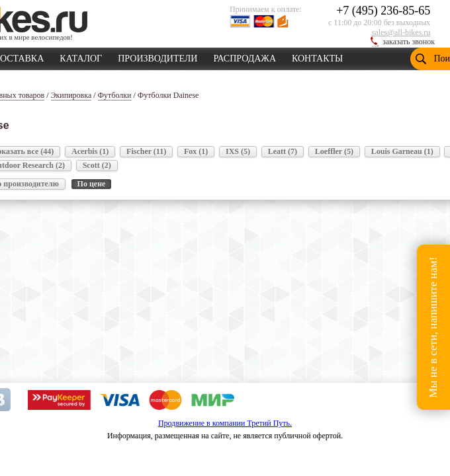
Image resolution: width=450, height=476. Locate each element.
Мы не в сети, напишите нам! (433, 327)
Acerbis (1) (90, 151)
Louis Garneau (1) (402, 151)
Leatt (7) (283, 151)
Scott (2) (97, 165)
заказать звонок (409, 42)
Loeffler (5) (334, 151)
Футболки (115, 95)
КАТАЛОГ (81, 56)
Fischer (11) (146, 151)
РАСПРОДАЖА (245, 56)
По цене (92, 184)
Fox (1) (196, 151)
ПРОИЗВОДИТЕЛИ (157, 56)
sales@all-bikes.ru (401, 32)
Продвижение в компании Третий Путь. (225, 423)
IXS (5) (238, 151)
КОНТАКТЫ (317, 56)
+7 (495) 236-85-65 (383, 11)
